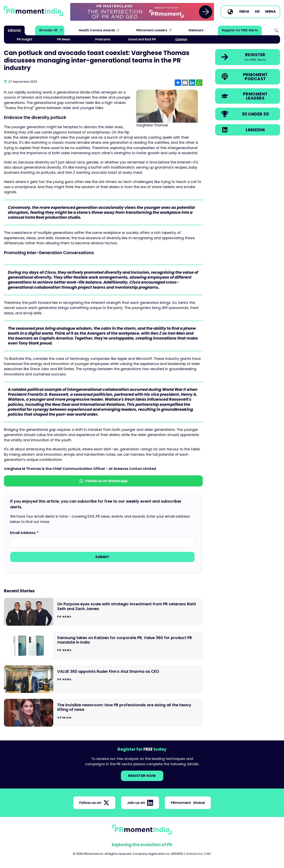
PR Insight (25, 39)
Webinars (196, 30)
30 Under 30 (48, 30)
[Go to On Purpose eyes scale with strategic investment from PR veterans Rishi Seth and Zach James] (103, 612)
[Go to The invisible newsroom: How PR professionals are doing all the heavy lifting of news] (103, 713)
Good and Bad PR (142, 39)
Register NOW (142, 776)
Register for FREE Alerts (240, 30)
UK (257, 12)
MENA (270, 12)
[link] (142, 12)
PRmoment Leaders (152, 30)
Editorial (14, 30)
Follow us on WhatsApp (103, 481)
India (244, 12)
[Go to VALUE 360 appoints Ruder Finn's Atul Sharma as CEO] (103, 679)
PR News (64, 39)
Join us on (140, 803)
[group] (142, 12)
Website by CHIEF (198, 854)
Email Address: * (24, 533)
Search (276, 30)
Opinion (181, 39)
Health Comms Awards (97, 30)
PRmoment (188, 803)
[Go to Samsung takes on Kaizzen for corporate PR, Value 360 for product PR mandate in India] (103, 645)
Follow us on (94, 803)
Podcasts (103, 39)
